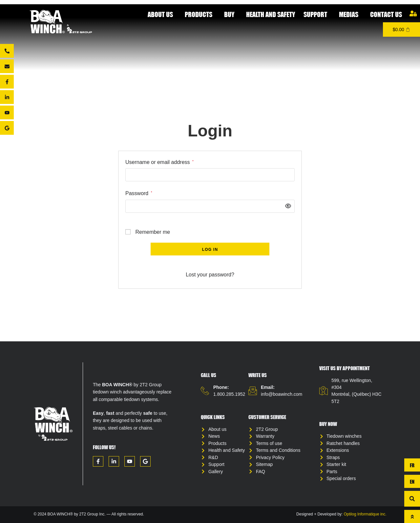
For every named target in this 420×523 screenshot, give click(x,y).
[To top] (412, 516)
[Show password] (286, 206)
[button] (412, 499)
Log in (210, 250)
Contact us (386, 14)
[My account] (413, 13)
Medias (350, 14)
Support (317, 14)
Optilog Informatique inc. (365, 518)
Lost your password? (210, 275)
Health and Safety (271, 14)
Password (139, 193)
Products (200, 14)
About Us (162, 14)
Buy (231, 14)
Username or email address (159, 162)
